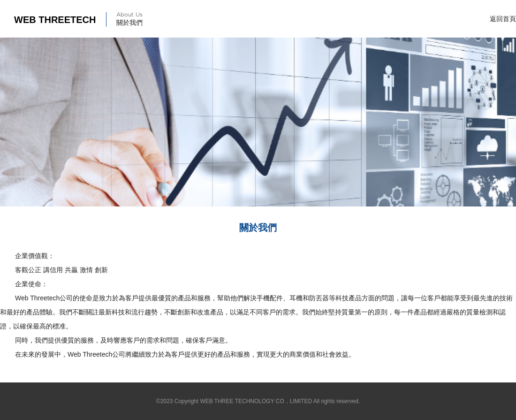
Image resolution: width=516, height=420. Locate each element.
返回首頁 (503, 19)
